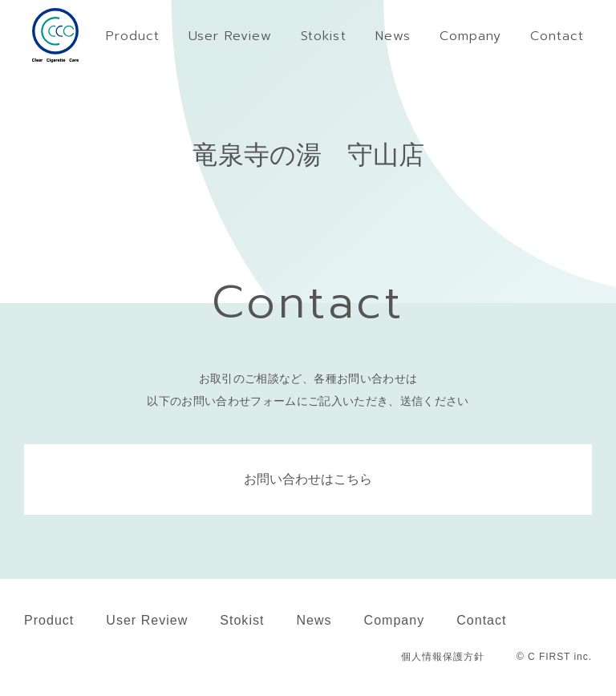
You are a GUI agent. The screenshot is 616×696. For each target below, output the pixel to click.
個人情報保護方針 (443, 657)
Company (395, 620)
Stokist (242, 620)
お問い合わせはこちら (308, 479)
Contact (481, 620)
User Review (147, 620)
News (314, 620)
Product (49, 620)
